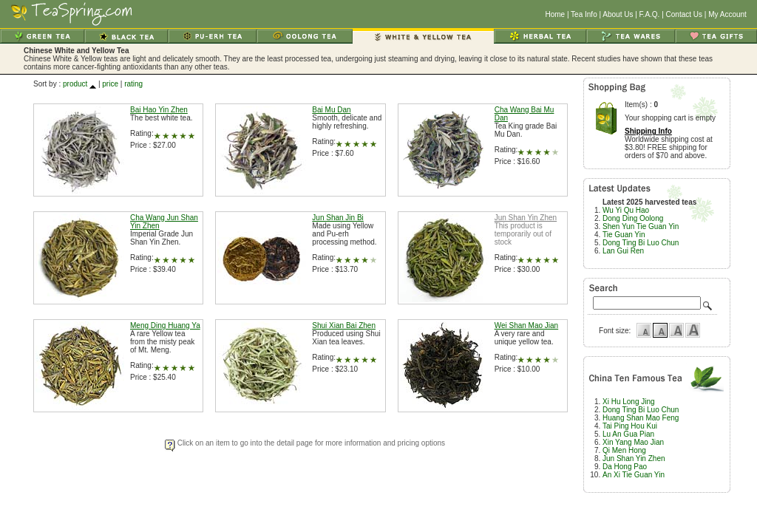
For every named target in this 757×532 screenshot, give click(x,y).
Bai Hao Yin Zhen (159, 110)
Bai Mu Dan (331, 110)
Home (555, 14)
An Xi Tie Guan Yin (634, 475)
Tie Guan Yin (624, 235)
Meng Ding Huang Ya (165, 325)
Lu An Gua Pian (628, 434)
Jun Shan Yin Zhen (526, 218)
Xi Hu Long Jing (629, 402)
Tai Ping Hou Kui (630, 426)
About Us (618, 14)
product (75, 84)
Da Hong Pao (625, 467)
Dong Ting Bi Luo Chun (641, 243)
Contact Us (684, 14)
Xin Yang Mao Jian (633, 442)
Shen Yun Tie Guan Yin (641, 226)
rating (133, 84)
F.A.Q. (650, 14)
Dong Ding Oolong (633, 218)
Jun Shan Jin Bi (338, 218)
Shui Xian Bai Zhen (344, 325)
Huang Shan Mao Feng (641, 418)
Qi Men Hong (624, 450)
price (110, 84)
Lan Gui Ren (623, 251)
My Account (727, 14)
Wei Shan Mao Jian (527, 325)
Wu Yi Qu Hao (626, 210)
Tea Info (584, 14)
